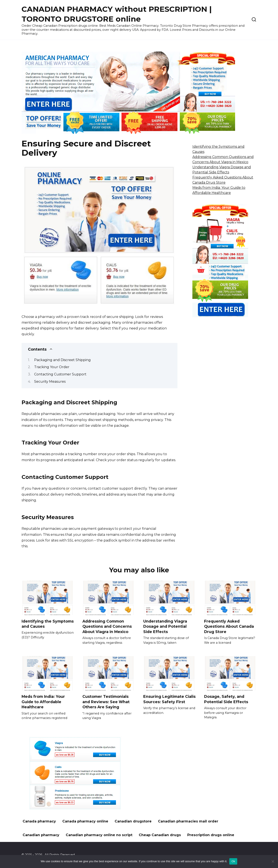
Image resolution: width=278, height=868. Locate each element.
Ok (233, 861)
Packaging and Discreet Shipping (62, 360)
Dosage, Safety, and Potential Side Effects (226, 699)
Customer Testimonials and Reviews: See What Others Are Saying (106, 702)
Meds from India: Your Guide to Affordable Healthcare (43, 702)
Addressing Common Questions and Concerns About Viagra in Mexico (107, 626)
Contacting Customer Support (60, 374)
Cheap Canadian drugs (160, 835)
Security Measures (50, 382)
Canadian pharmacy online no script (99, 835)
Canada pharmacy (39, 821)
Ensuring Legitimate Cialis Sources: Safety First (169, 699)
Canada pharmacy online (85, 821)
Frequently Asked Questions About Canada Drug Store (229, 626)
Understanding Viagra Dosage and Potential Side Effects (165, 626)
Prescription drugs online (211, 835)
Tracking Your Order (52, 367)
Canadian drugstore (133, 821)
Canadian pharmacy (41, 835)
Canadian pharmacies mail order (188, 821)
